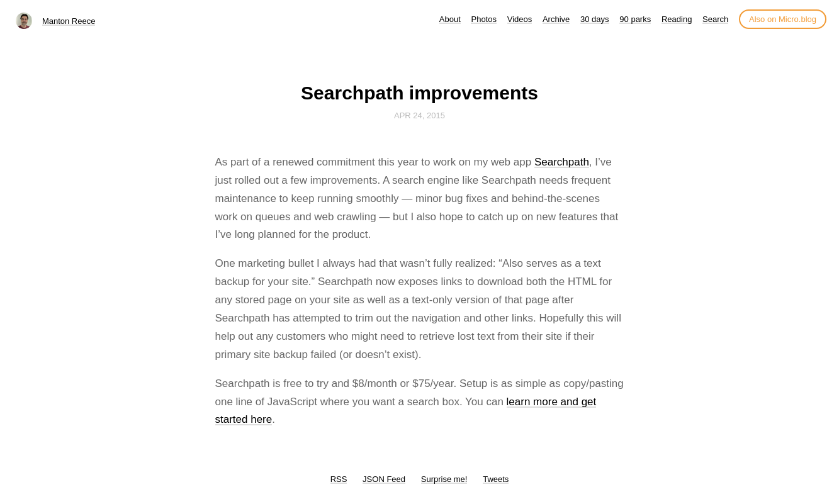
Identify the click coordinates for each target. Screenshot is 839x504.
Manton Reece (69, 21)
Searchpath (562, 162)
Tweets (496, 479)
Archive (556, 19)
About (450, 19)
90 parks (635, 19)
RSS (339, 479)
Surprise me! (444, 479)
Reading (677, 19)
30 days (595, 19)
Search (715, 19)
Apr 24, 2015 (419, 115)
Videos (520, 19)
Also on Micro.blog (783, 19)
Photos (483, 19)
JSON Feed (384, 479)
